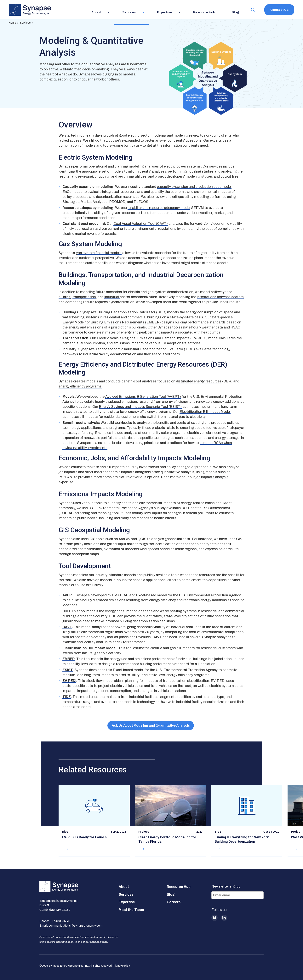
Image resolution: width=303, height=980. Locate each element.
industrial (112, 297)
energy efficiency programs (80, 386)
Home (12, 23)
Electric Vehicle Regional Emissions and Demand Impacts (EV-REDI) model (158, 338)
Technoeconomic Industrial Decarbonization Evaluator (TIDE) (145, 349)
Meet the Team (131, 910)
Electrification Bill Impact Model (205, 412)
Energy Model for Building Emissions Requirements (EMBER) (112, 322)
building (65, 297)
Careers (174, 902)
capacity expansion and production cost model (194, 187)
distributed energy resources (199, 381)
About (124, 887)
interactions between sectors (220, 297)
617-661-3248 (60, 921)
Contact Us (279, 10)
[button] (253, 10)
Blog (171, 894)
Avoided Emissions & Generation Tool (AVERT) (143, 397)
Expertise (127, 902)
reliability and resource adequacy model (159, 208)
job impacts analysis (212, 477)
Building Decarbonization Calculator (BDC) (132, 312)
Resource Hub (179, 887)
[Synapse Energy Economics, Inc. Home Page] (30, 10)
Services (25, 23)
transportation (84, 297)
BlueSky (214, 918)
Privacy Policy (121, 966)
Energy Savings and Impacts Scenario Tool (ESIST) (140, 407)
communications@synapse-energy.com (75, 926)
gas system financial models (99, 253)
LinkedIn (224, 918)
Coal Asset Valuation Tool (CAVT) (141, 224)
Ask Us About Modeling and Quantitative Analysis (151, 726)
